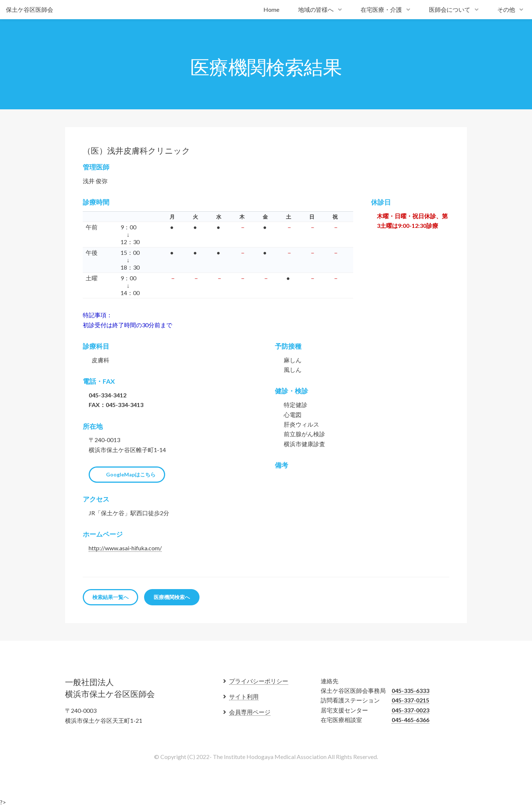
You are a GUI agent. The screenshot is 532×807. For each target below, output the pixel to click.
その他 (506, 9)
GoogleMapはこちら (131, 474)
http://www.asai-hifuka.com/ (125, 548)
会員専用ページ (250, 712)
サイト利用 (244, 696)
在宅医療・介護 (381, 9)
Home (271, 9)
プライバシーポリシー (259, 681)
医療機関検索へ (172, 597)
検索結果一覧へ (110, 597)
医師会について (450, 9)
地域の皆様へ (316, 9)
